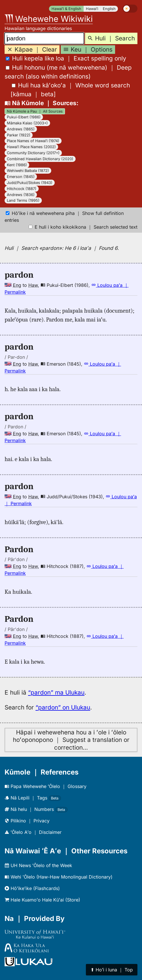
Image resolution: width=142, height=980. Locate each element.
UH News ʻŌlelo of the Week (38, 865)
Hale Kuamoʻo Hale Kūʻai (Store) (42, 900)
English (109, 9)
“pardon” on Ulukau (63, 707)
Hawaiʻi (92, 9)
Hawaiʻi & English (66, 9)
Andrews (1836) (21, 195)
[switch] (130, 9)
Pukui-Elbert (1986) (24, 117)
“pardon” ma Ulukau (56, 692)
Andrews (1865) (21, 129)
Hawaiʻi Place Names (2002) (31, 147)
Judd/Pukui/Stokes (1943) (30, 183)
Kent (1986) (17, 165)
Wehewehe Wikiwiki (49, 19)
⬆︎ (112, 970)
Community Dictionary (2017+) (33, 153)
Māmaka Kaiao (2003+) (27, 123)
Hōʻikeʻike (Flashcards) (32, 888)
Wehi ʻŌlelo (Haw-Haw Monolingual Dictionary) (59, 877)
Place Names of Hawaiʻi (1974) (33, 141)
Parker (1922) (19, 135)
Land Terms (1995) (23, 200)
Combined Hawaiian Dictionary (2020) (40, 159)
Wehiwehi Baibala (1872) (28, 171)
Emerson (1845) (21, 177)
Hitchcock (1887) (22, 189)
